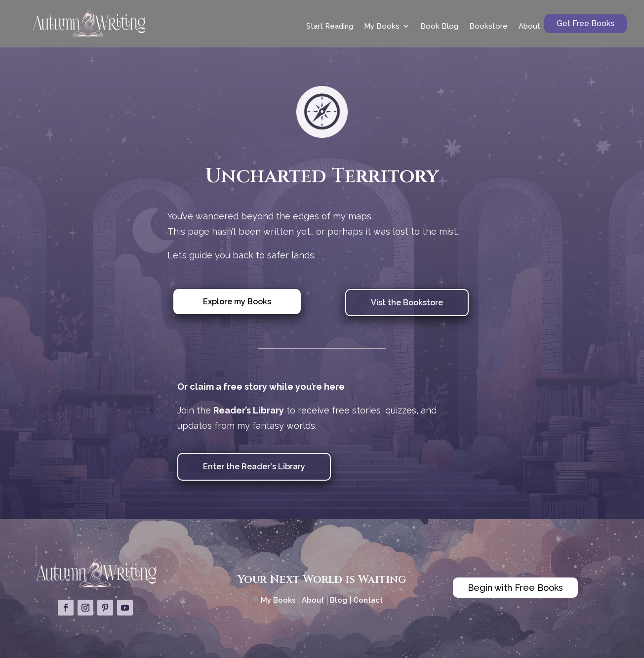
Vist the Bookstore (407, 303)
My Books (382, 26)
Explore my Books (237, 302)
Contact (368, 600)
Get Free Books (585, 23)
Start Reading (330, 26)
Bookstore (488, 26)
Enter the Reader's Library (254, 467)
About (529, 26)
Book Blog (439, 26)
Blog (339, 600)
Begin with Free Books (515, 588)
